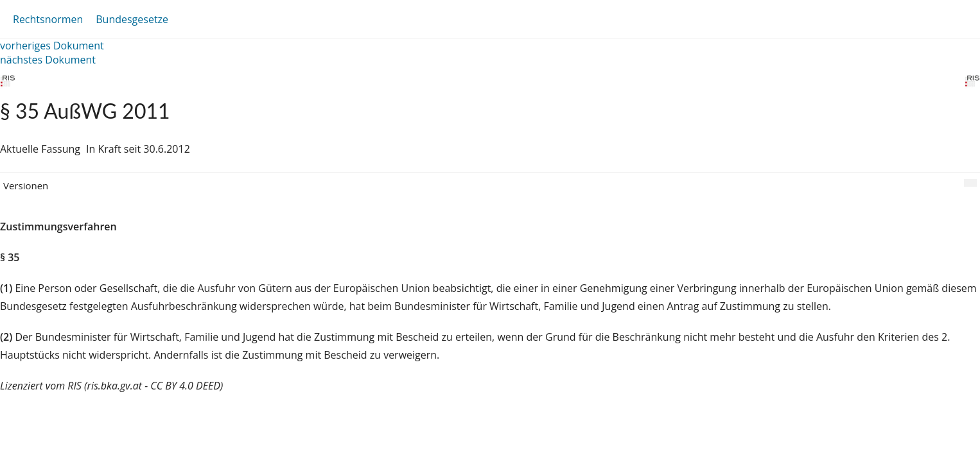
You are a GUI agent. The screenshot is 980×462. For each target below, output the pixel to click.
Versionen (26, 185)
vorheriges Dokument (52, 46)
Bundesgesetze (132, 19)
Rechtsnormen (48, 19)
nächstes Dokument (48, 60)
